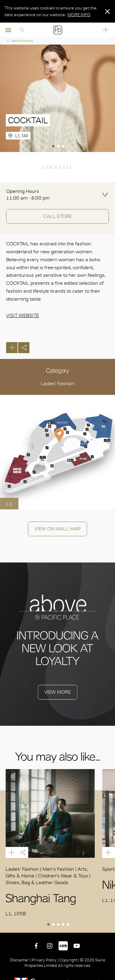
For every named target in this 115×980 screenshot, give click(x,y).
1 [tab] (54, 147)
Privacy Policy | (45, 960)
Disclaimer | (21, 960)
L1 (9, 504)
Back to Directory (20, 41)
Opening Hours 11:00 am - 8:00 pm (28, 195)
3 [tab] (64, 147)
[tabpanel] (57, 98)
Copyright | (69, 960)
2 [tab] (59, 147)
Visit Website (23, 315)
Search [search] (22, 30)
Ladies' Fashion (57, 383)
